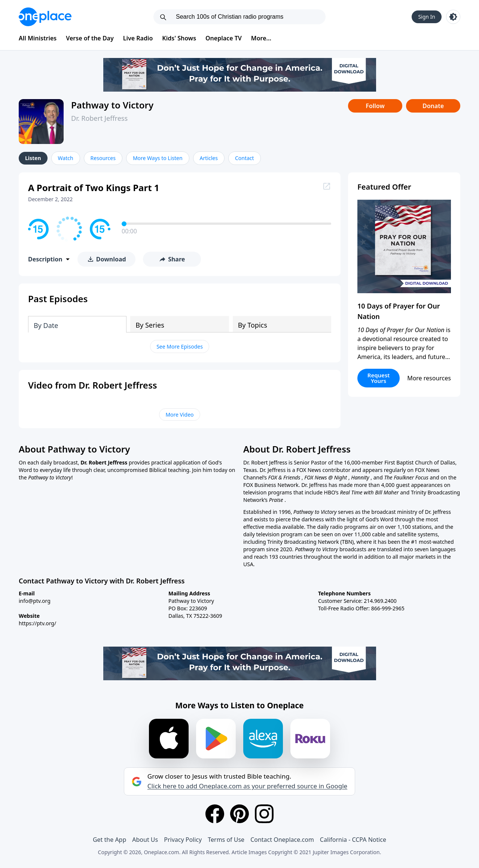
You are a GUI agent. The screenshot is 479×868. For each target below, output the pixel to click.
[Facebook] (215, 814)
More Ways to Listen (158, 158)
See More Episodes (180, 346)
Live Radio (138, 38)
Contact (245, 158)
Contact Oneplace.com (282, 840)
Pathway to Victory (112, 105)
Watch (66, 158)
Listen (33, 158)
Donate (433, 106)
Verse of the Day (90, 38)
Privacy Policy (183, 840)
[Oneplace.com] (45, 17)
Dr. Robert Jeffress (99, 118)
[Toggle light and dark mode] (453, 17)
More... (261, 38)
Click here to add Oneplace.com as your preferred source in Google (247, 786)
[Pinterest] (239, 814)
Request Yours (379, 378)
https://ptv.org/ (37, 623)
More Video (179, 415)
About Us (145, 840)
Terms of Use (226, 840)
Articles (209, 158)
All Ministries (38, 38)
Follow (375, 106)
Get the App (109, 840)
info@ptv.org (35, 601)
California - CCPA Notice (353, 840)
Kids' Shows (179, 38)
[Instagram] (264, 814)
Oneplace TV (224, 38)
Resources (103, 158)
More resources (429, 378)
